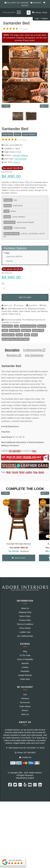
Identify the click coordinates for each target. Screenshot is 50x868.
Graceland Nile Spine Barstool (19, 544)
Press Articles (25, 628)
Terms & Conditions (25, 624)
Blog (25, 651)
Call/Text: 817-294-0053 (18, 3)
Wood (22, 472)
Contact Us (25, 757)
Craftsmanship (34, 350)
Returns (25, 710)
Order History (25, 706)
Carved (15, 472)
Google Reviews (25, 675)
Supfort (31, 778)
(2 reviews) (23, 29)
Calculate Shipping (20, 155)
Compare (19, 305)
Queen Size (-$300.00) (14, 257)
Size (7, 253)
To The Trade (25, 655)
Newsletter (25, 671)
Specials (25, 663)
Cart (25, 695)
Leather (29, 472)
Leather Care (25, 632)
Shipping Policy (25, 612)
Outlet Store (25, 679)
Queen (41, 472)
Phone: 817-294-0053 (25, 753)
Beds (9, 472)
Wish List (7, 305)
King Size (10, 261)
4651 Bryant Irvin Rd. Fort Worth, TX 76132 (25, 748)
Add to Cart (25, 297)
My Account (25, 702)
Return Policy (25, 616)
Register (45, 18)
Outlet (25, 5)
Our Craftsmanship (25, 636)
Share (43, 305)
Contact (37, 3)
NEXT (44, 106)
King (35, 472)
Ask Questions (21, 159)
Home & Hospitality (25, 659)
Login (37, 18)
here (34, 451)
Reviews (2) (14, 355)
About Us (25, 608)
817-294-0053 (15, 451)
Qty (3, 284)
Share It (16, 162)
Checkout (25, 698)
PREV (6, 106)
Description (12, 350)
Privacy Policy (25, 620)
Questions (32, 305)
